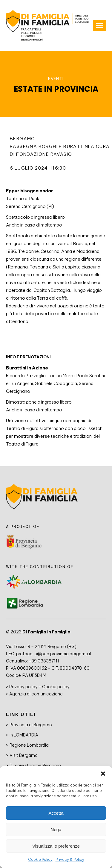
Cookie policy (56, 687)
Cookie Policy (40, 859)
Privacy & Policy (70, 859)
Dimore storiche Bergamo (35, 766)
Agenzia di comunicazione (36, 694)
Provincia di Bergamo (31, 725)
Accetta (56, 813)
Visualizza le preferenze (56, 846)
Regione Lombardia (29, 745)
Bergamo (23, 139)
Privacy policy (23, 687)
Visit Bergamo (24, 755)
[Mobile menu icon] (99, 26)
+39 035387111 (44, 661)
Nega (56, 829)
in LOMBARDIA (24, 735)
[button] (103, 774)
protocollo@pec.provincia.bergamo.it (54, 654)
